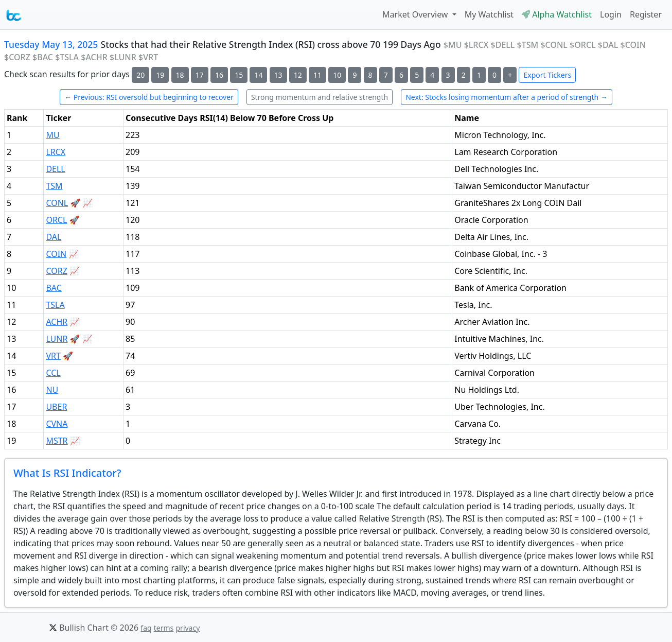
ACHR (57, 322)
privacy (188, 628)
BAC (54, 288)
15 (239, 75)
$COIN (633, 45)
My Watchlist (489, 14)
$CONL (554, 45)
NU (52, 390)
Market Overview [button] (416, 14)
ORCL (56, 220)
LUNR (57, 339)
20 (140, 75)
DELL (55, 169)
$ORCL (583, 45)
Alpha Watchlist (557, 14)
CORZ (56, 271)
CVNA (57, 424)
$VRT (148, 57)
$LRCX (476, 45)
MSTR (57, 441)
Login (611, 14)
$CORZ (17, 57)
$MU (453, 45)
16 (219, 75)
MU (52, 135)
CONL (57, 203)
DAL (54, 237)
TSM (54, 186)
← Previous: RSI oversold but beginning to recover (149, 97)
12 (298, 75)
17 (200, 75)
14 (258, 75)
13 (278, 75)
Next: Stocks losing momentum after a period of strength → (507, 97)
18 (180, 75)
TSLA (55, 305)
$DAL (608, 45)
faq (146, 628)
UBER (56, 407)
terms (164, 628)
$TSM (528, 45)
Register (646, 14)
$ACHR (94, 57)
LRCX (56, 152)
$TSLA (67, 57)
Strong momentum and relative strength (320, 97)
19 (160, 75)
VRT (53, 356)
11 (317, 75)
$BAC (43, 57)
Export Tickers (547, 75)
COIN (56, 254)
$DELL (503, 45)
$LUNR (123, 57)
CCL (53, 373)
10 (337, 75)
